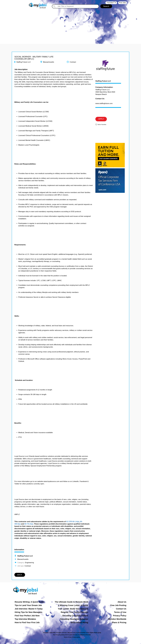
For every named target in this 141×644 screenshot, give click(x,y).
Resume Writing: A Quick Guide (29, 602)
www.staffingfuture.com (104, 103)
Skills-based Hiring (79, 622)
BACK (20, 575)
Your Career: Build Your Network (73, 609)
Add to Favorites (102, 125)
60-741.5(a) (29, 524)
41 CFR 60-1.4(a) (73, 522)
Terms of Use (120, 612)
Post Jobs (122, 3)
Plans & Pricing (119, 622)
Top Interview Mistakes (25, 619)
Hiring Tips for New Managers (28, 612)
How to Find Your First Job (27, 622)
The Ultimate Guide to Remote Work (71, 602)
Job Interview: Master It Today (29, 609)
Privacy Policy (120, 616)
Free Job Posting (118, 605)
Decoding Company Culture (75, 616)
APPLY (101, 119)
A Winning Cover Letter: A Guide (73, 605)
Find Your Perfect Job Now (27, 616)
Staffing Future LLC (103, 81)
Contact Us (121, 609)
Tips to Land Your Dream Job (28, 605)
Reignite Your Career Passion (74, 612)
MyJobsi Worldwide (117, 619)
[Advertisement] (70, 25)
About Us (122, 602)
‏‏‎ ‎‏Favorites (111, 3)
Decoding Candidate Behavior (74, 619)
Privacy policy (76, 637)
